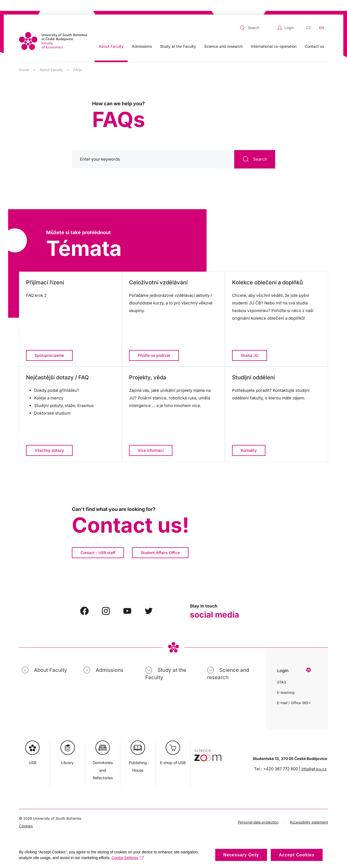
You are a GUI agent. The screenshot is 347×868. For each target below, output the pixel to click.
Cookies (26, 815)
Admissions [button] (142, 35)
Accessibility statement (309, 811)
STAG (282, 671)
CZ (309, 17)
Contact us (314, 35)
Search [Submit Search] (255, 148)
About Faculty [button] (111, 35)
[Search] (173, 148)
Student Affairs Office (160, 542)
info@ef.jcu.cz (314, 758)
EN (322, 17)
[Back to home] (53, 30)
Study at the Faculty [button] (178, 35)
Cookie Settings (128, 861)
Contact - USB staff (98, 542)
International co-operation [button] (274, 35)
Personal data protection (258, 811)
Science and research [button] (223, 35)
